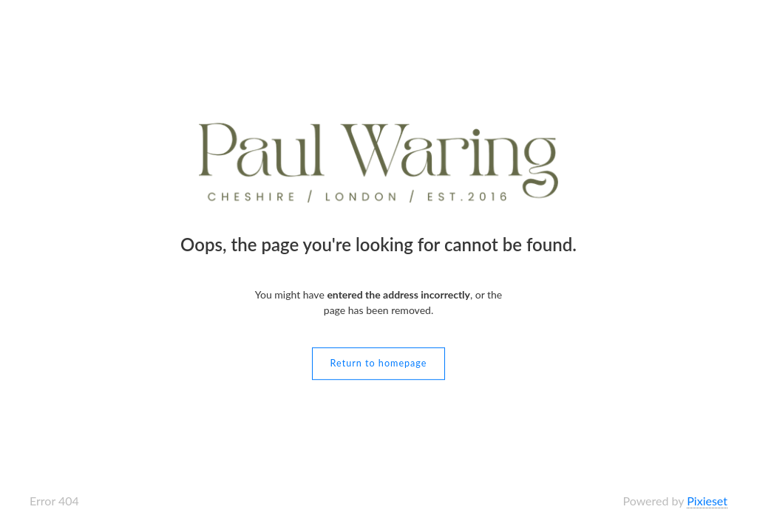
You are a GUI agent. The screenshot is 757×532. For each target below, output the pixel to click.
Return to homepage (379, 363)
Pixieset (707, 501)
